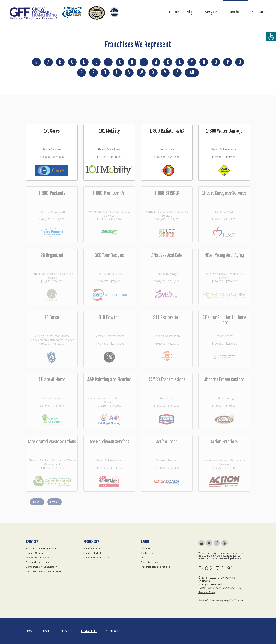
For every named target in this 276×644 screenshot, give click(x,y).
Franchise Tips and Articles (155, 567)
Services (212, 12)
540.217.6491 (216, 569)
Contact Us (147, 553)
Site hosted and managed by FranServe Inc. (221, 600)
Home (174, 12)
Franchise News (149, 563)
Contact (259, 12)
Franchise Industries (94, 553)
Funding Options (35, 553)
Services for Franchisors (39, 558)
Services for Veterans (37, 563)
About (192, 12)
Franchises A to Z (93, 549)
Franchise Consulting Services (42, 549)
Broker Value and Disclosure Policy (221, 588)
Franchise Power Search (96, 558)
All (192, 73)
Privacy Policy (207, 593)
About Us (146, 549)
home (30, 631)
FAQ (143, 558)
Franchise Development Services (43, 572)
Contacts (113, 631)
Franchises (235, 12)
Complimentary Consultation (41, 567)
